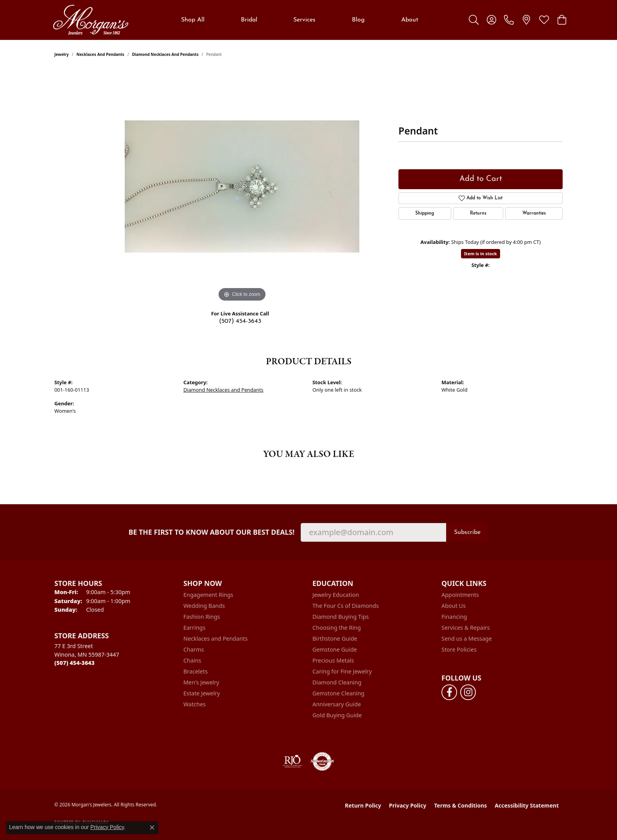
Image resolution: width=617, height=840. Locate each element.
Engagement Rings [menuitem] (208, 595)
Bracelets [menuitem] (196, 671)
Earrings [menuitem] (194, 628)
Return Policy (363, 805)
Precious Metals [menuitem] (333, 660)
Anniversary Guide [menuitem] (337, 704)
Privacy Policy (408, 805)
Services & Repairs (465, 628)
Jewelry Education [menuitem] (336, 595)
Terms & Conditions (460, 805)
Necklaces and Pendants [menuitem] (215, 639)
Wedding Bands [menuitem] (204, 606)
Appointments (460, 595)
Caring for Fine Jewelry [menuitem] (342, 671)
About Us (454, 606)
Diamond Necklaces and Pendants (165, 54)
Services (304, 20)
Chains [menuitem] (192, 660)
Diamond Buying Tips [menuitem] (341, 617)
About (410, 20)
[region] (242, 186)
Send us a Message (467, 639)
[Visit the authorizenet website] (322, 761)
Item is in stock (481, 253)
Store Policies (459, 649)
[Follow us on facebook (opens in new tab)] (449, 692)
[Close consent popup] (152, 827)
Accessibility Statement (527, 805)
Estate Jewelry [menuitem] (202, 693)
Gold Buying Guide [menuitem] (337, 715)
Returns (478, 213)
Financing (454, 617)
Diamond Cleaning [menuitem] (337, 682)
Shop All (193, 20)
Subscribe (467, 532)
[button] (474, 20)
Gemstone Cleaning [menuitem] (338, 693)
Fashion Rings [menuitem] (202, 617)
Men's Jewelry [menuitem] (201, 682)
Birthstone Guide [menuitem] (335, 639)
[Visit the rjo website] (292, 761)
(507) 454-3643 (240, 321)
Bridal (249, 20)
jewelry (62, 54)
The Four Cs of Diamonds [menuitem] (346, 606)
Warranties (534, 213)
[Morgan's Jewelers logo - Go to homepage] (91, 20)
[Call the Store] (74, 663)
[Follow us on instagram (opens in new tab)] (468, 692)
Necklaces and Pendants (100, 54)
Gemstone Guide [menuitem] (335, 649)
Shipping (425, 213)
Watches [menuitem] (195, 704)
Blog (358, 20)
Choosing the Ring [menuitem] (337, 628)
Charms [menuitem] (194, 649)
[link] (509, 20)
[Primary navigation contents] (300, 20)
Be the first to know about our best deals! (212, 532)
